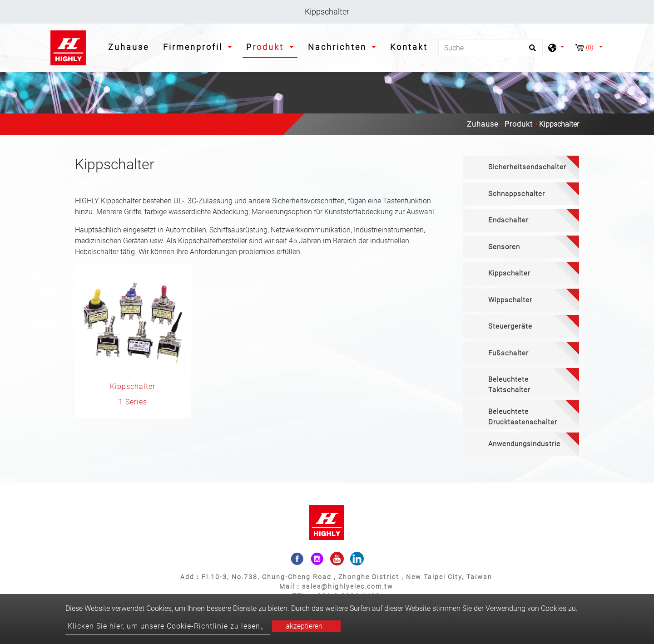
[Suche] (490, 48)
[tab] (521, 167)
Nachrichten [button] (339, 47)
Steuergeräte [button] (510, 326)
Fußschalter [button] (508, 353)
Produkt (519, 124)
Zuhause (130, 46)
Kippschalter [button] (509, 273)
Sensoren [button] (504, 247)
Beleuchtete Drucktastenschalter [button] (523, 417)
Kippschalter (133, 386)
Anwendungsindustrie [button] (524, 444)
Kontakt (409, 47)
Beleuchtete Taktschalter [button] (509, 385)
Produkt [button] (267, 47)
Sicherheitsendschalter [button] (527, 167)
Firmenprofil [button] (194, 47)
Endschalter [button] (508, 220)
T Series (133, 402)
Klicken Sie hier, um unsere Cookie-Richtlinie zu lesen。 (168, 626)
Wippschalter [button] (510, 300)
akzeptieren (304, 626)
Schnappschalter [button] (517, 194)
